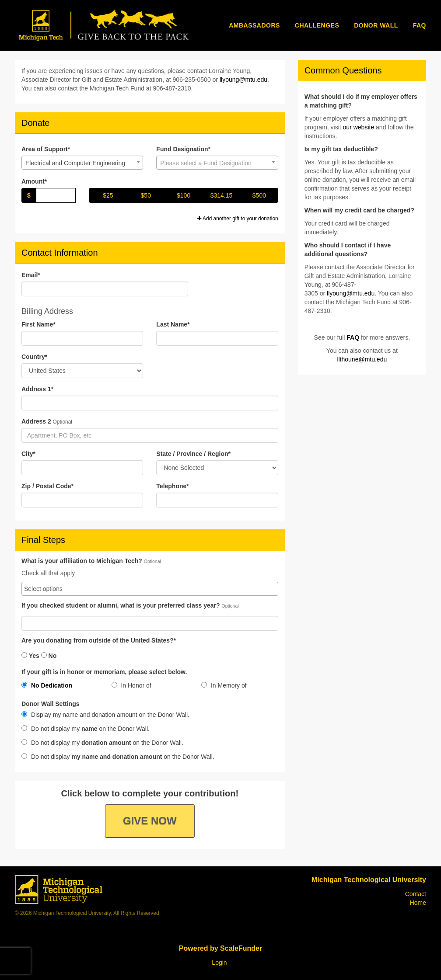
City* (28, 454)
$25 (108, 195)
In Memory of (224, 685)
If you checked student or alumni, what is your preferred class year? (121, 606)
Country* (34, 357)
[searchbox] (150, 589)
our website (359, 127)
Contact (416, 894)
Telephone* (172, 486)
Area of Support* (46, 149)
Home (418, 903)
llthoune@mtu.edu (362, 359)
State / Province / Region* (193, 454)
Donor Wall (376, 25)
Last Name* (173, 324)
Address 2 (36, 421)
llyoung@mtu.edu (243, 80)
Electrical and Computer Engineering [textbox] (75, 163)
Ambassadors (254, 25)
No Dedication (47, 685)
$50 (146, 195)
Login (219, 963)
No (49, 656)
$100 (184, 195)
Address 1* (37, 389)
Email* (31, 275)
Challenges (317, 25)
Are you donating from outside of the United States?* (99, 641)
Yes (30, 656)
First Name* (38, 324)
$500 (259, 195)
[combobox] (82, 163)
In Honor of (131, 685)
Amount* (34, 181)
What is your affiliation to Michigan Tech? (82, 561)
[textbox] (217, 163)
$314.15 (222, 195)
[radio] (60, 687)
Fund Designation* (183, 149)
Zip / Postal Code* (47, 486)
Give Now (150, 821)
